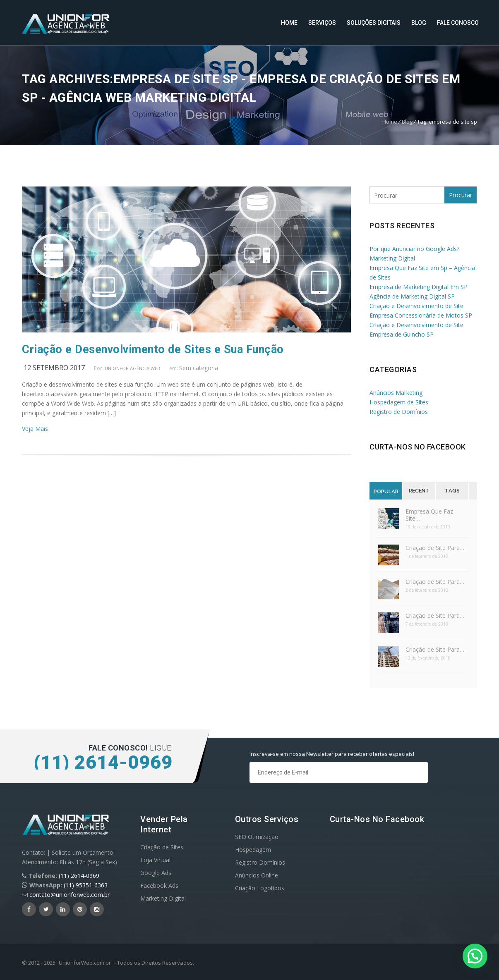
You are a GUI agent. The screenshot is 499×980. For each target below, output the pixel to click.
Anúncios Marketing (396, 393)
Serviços (322, 23)
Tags (452, 491)
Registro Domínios (260, 862)
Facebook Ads (159, 886)
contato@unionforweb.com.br (70, 895)
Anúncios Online (257, 875)
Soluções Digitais (374, 23)
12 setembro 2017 (54, 368)
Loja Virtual (155, 860)
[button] (475, 956)
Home (289, 23)
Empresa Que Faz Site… (429, 515)
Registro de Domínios (399, 412)
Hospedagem (253, 850)
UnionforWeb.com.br (85, 963)
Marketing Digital (163, 898)
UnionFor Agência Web (132, 368)
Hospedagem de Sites (399, 402)
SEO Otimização (257, 837)
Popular (386, 491)
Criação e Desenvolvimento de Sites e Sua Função (153, 349)
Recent (419, 491)
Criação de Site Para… (435, 548)
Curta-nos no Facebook (418, 447)
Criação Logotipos (260, 888)
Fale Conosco (458, 23)
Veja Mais (35, 429)
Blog (419, 23)
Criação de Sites (162, 847)
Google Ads (156, 873)
